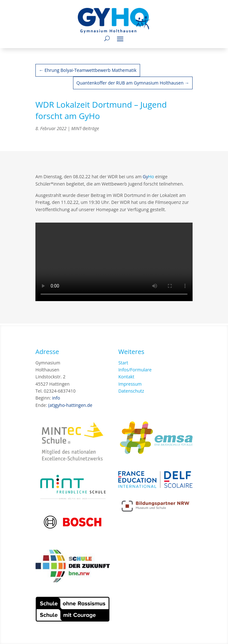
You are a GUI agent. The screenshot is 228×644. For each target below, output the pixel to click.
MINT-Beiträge (85, 128)
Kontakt (126, 377)
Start (123, 363)
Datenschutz (131, 391)
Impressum (130, 384)
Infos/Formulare (135, 370)
